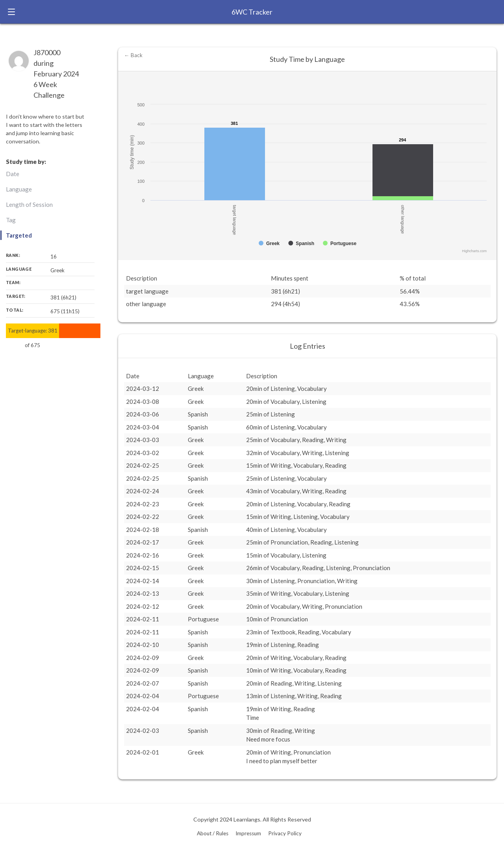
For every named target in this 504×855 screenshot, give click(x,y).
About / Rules (213, 833)
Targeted (19, 235)
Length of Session (29, 204)
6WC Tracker (252, 12)
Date (13, 174)
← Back (133, 55)
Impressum (248, 833)
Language (19, 189)
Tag (11, 220)
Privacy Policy (285, 833)
